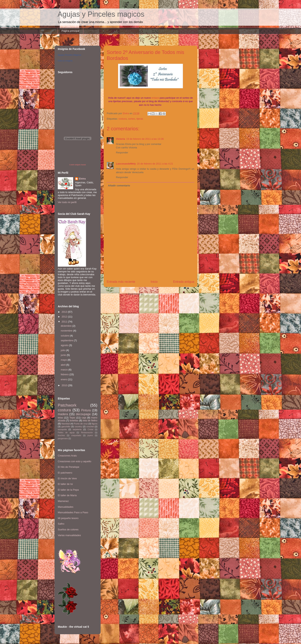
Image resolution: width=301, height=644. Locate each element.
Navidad (66, 424)
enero (64, 379)
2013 (65, 312)
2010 (65, 385)
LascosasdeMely (126, 164)
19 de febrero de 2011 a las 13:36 (145, 139)
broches (61, 435)
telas (60, 418)
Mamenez (63, 501)
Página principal (71, 31)
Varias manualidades (69, 535)
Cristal (90, 429)
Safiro (61, 524)
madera (63, 414)
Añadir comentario (119, 186)
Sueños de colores (68, 530)
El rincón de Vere (67, 478)
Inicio (154, 282)
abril (64, 365)
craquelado (76, 435)
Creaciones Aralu (67, 456)
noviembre (67, 331)
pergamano (63, 439)
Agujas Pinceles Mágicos (69, 55)
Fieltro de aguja (66, 433)
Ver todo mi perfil (67, 202)
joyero (90, 435)
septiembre (67, 340)
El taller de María (67, 495)
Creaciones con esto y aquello (74, 461)
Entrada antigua (184, 282)
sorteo (131, 119)
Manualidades (66, 507)
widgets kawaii (80, 165)
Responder (122, 153)
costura (123, 119)
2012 (65, 317)
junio (64, 355)
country (78, 426)
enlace (155, 98)
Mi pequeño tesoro (68, 518)
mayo (64, 360)
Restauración (87, 433)
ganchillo (66, 426)
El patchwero (65, 473)
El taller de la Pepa (68, 490)
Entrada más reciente (121, 282)
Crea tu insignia (65, 61)
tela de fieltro (90, 420)
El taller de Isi (65, 484)
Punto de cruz (81, 424)
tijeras (140, 119)
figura (95, 424)
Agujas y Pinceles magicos (101, 14)
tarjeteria (77, 429)
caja (84, 418)
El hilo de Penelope (69, 467)
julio (63, 350)
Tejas (72, 418)
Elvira (82, 179)
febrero (65, 374)
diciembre (67, 326)
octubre (65, 336)
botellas (74, 420)
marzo (65, 370)
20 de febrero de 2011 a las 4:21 (155, 164)
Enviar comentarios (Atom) (158, 294)
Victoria (120, 139)
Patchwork (67, 405)
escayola (62, 429)
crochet (90, 426)
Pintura (86, 410)
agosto (65, 345)
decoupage (83, 414)
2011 (65, 322)
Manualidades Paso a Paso (73, 512)
